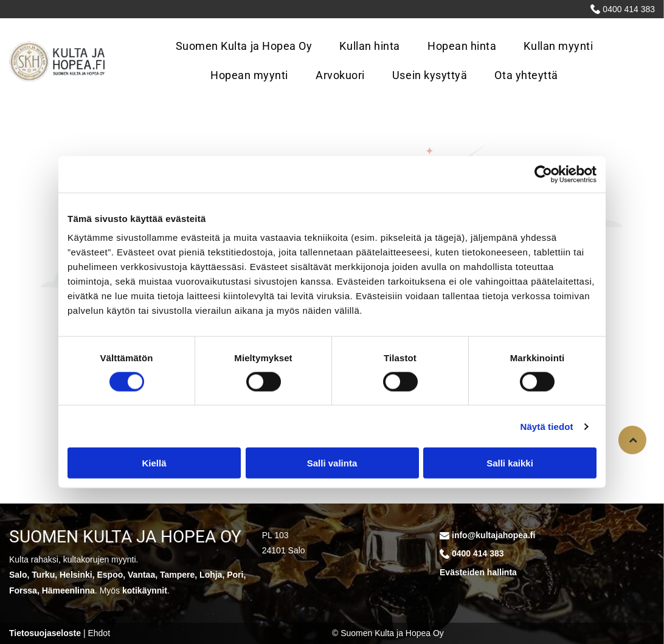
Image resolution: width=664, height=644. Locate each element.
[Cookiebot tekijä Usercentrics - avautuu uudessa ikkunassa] (543, 174)
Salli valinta (332, 463)
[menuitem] (249, 47)
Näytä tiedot (547, 426)
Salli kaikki (510, 463)
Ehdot (99, 633)
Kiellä (154, 463)
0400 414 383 (629, 9)
